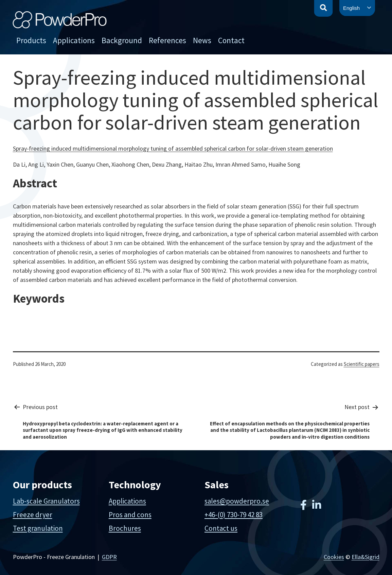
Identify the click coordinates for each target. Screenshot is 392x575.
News (202, 40)
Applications (74, 40)
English (351, 8)
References (167, 40)
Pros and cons (130, 515)
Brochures (125, 528)
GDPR (109, 557)
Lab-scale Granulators (46, 501)
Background (122, 40)
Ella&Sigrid (366, 557)
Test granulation (38, 528)
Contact (231, 40)
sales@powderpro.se (237, 501)
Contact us (221, 528)
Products (31, 40)
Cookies (334, 557)
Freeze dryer (33, 515)
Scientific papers (362, 364)
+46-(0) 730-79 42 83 (234, 515)
